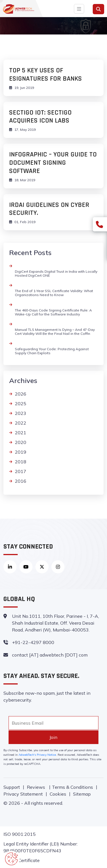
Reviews (37, 787)
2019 (21, 452)
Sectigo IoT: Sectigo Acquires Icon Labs (40, 117)
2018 (21, 462)
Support (12, 787)
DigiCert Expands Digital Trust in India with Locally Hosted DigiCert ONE (56, 273)
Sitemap (82, 794)
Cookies (58, 794)
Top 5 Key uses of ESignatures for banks (46, 75)
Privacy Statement (23, 794)
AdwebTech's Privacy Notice (37, 755)
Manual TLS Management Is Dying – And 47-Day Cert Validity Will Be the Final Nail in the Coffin (55, 332)
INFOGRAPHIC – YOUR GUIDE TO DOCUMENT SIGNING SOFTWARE (53, 163)
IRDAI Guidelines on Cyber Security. (49, 209)
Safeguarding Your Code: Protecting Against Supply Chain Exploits (52, 351)
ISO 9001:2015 (20, 834)
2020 (21, 442)
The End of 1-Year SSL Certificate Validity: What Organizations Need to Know (54, 293)
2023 (21, 413)
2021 (21, 433)
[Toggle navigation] (79, 9)
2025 (21, 404)
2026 (21, 394)
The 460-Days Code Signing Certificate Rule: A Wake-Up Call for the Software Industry (53, 312)
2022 (21, 423)
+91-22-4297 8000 (33, 642)
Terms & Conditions (72, 787)
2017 (21, 471)
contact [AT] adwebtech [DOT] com (50, 655)
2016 (21, 481)
